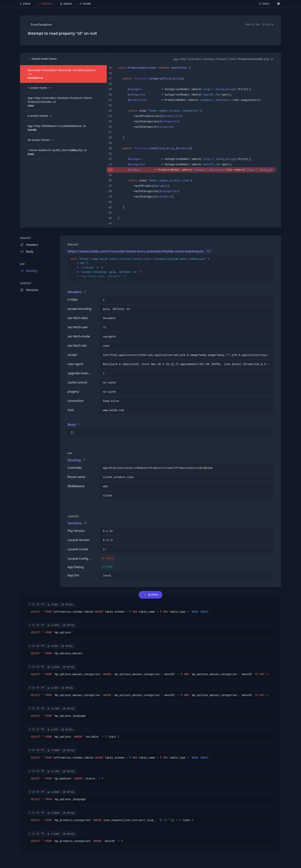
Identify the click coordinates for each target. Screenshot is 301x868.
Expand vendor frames (43, 59)
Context (26, 283)
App (22, 264)
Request (26, 238)
